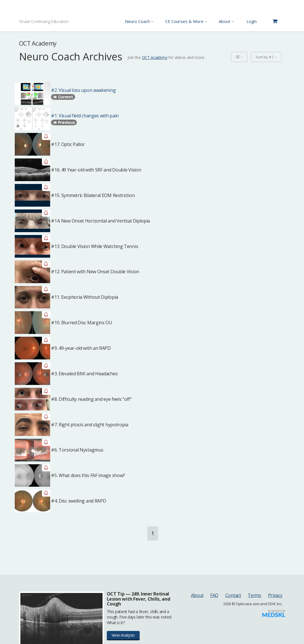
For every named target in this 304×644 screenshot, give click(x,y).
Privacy (275, 595)
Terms (254, 595)
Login (252, 21)
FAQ (214, 595)
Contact (233, 595)
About (197, 595)
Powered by (277, 611)
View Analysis (123, 635)
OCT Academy (155, 57)
